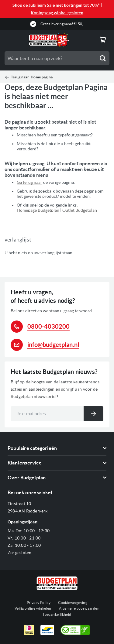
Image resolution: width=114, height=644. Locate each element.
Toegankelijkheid (57, 614)
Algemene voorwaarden (79, 608)
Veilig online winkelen (33, 608)
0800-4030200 (48, 326)
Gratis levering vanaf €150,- (62, 24)
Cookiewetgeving (73, 603)
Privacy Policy (39, 603)
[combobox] (57, 58)
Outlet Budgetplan (80, 210)
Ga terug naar (29, 182)
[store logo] (49, 40)
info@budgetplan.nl (53, 345)
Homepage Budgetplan (38, 210)
